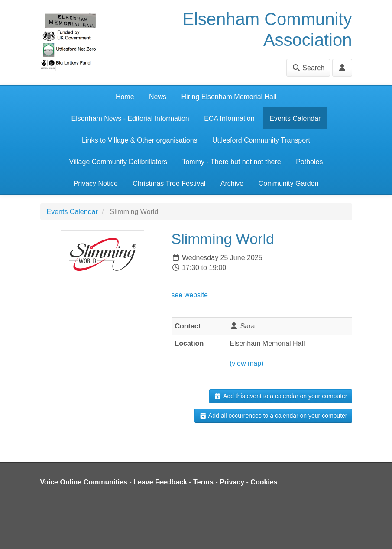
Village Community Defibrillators (118, 162)
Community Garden (289, 184)
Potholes (309, 162)
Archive (232, 184)
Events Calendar (295, 119)
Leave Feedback (160, 482)
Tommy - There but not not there (231, 162)
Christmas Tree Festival (169, 184)
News (158, 97)
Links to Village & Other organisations (140, 140)
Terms (203, 482)
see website (190, 295)
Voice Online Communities (84, 482)
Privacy (232, 482)
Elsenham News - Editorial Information (130, 119)
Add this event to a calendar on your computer (280, 396)
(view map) (246, 363)
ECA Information (229, 119)
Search (308, 68)
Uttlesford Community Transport (261, 140)
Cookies (264, 482)
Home (125, 97)
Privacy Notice (96, 184)
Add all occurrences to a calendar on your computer (273, 416)
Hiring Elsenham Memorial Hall (229, 97)
